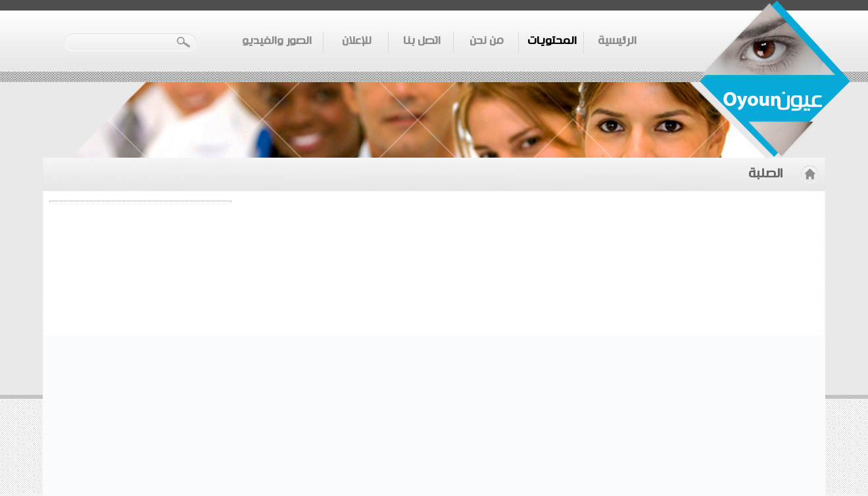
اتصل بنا (422, 41)
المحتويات (552, 41)
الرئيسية (617, 41)
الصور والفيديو (277, 41)
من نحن (487, 41)
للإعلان (357, 41)
